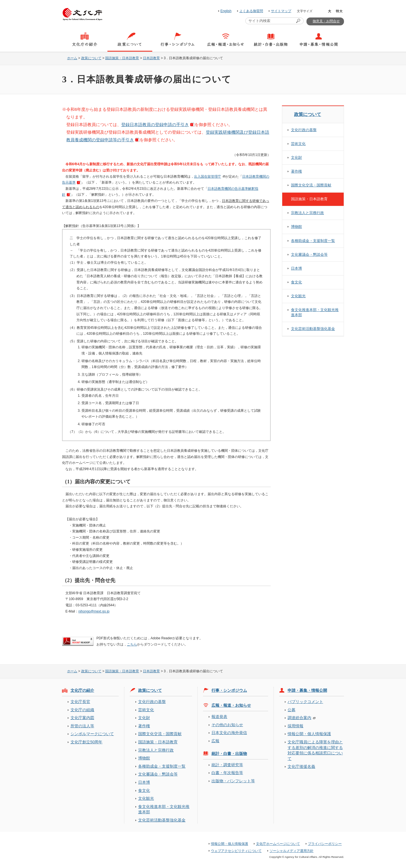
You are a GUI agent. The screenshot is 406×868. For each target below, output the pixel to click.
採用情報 (295, 726)
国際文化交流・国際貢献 (311, 185)
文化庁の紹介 (82, 690)
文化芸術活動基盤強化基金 (313, 329)
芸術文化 (298, 144)
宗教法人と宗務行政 (307, 213)
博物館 (296, 227)
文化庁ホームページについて (278, 844)
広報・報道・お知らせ (231, 705)
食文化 (296, 282)
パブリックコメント (305, 702)
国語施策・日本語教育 (122, 58)
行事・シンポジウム (229, 690)
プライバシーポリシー (325, 844)
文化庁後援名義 (301, 766)
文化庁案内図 (82, 718)
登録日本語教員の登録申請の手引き (155, 125)
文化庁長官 (80, 702)
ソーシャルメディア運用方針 (292, 851)
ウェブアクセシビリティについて (236, 851)
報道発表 (219, 717)
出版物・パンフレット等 (233, 781)
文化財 (296, 157)
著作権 (296, 171)
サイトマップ (281, 11)
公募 (292, 710)
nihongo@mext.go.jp (94, 611)
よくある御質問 (251, 11)
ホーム (72, 58)
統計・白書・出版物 (229, 754)
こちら (132, 644)
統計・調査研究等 (227, 765)
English (226, 11)
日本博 (296, 268)
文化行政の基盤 (304, 130)
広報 (215, 741)
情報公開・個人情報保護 (309, 734)
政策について (91, 58)
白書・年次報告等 (227, 773)
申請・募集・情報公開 (307, 690)
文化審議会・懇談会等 (309, 255)
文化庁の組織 (82, 710)
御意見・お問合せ (326, 21)
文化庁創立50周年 (86, 742)
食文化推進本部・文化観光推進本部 (315, 312)
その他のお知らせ (227, 725)
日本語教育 (151, 58)
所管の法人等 (82, 726)
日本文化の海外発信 (229, 733)
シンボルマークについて (92, 734)
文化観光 (298, 296)
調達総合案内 (299, 718)
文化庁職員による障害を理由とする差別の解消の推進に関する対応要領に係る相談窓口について (315, 750)
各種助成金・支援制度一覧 (313, 241)
